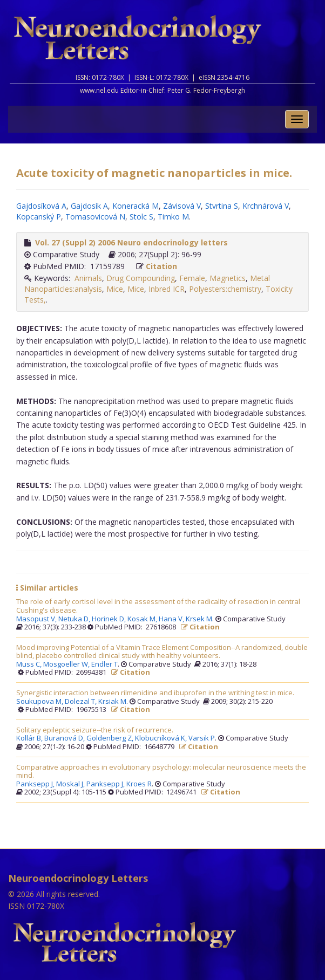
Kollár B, (30, 738)
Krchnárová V (266, 206)
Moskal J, (71, 784)
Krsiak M (112, 702)
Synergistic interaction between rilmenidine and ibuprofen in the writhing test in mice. (155, 693)
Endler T (104, 664)
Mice (115, 289)
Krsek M (199, 619)
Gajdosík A (89, 206)
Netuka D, (75, 619)
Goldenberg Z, (111, 738)
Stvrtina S (222, 206)
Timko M (173, 217)
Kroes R (139, 784)
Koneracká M (136, 206)
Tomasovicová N (95, 217)
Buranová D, (65, 738)
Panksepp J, (36, 784)
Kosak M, (143, 619)
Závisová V (182, 206)
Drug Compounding (141, 278)
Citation (161, 266)
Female (192, 278)
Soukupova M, (40, 702)
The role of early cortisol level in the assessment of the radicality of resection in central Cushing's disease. (158, 606)
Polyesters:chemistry (225, 289)
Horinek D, (110, 619)
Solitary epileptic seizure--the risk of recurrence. (95, 730)
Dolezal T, (82, 702)
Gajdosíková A (41, 206)
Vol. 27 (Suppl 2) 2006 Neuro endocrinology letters (131, 242)
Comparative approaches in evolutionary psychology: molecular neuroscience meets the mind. (161, 772)
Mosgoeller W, (67, 664)
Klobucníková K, (162, 738)
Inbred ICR (167, 289)
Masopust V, (37, 619)
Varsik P (202, 738)
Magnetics (228, 278)
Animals (88, 278)
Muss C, (30, 664)
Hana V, (172, 619)
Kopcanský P (39, 217)
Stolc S (141, 217)
